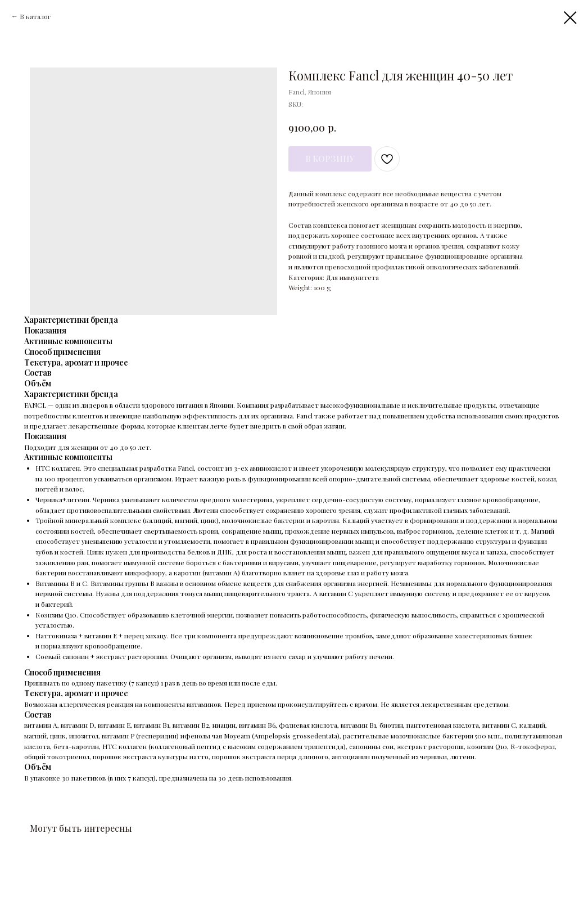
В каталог (35, 16)
